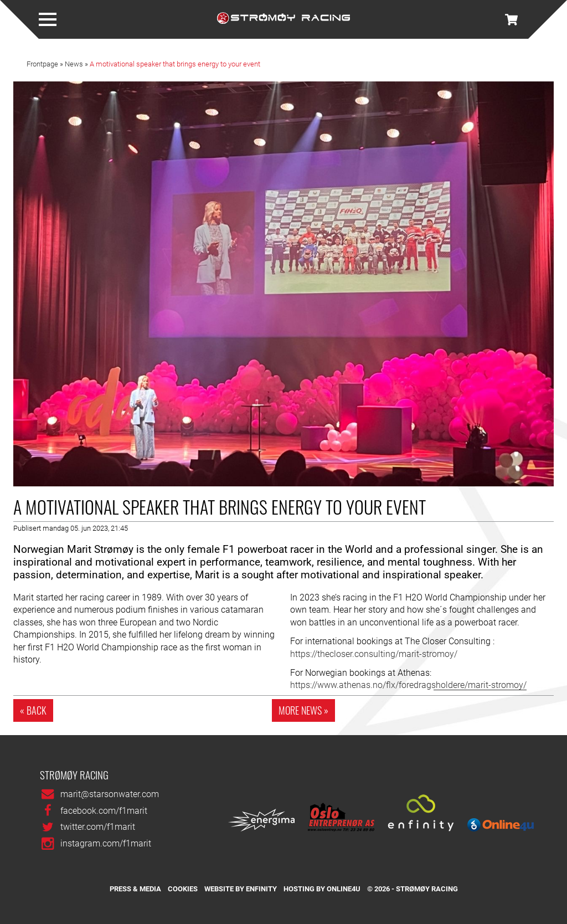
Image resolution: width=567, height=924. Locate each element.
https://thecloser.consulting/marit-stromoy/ (374, 654)
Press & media (135, 889)
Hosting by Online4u (322, 889)
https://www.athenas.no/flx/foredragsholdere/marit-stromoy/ (408, 685)
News (74, 65)
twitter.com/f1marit (98, 827)
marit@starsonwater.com (110, 794)
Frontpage (42, 65)
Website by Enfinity (241, 889)
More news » (303, 710)
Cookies (183, 889)
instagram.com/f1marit (106, 843)
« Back (33, 710)
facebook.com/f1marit (104, 811)
